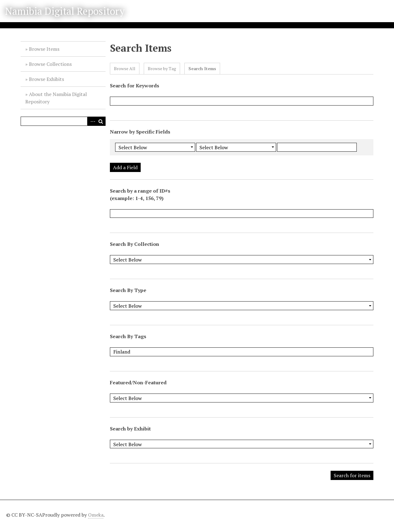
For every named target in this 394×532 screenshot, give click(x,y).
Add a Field (125, 167)
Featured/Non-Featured (138, 382)
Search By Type (128, 290)
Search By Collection (135, 244)
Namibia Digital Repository (65, 11)
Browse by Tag (162, 68)
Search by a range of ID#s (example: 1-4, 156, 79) (140, 194)
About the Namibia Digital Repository (56, 98)
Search (101, 121)
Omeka (96, 515)
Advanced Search (92, 121)
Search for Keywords (135, 86)
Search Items (202, 68)
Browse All (125, 68)
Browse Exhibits (46, 79)
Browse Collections (50, 64)
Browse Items (44, 49)
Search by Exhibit (130, 429)
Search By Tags (128, 336)
